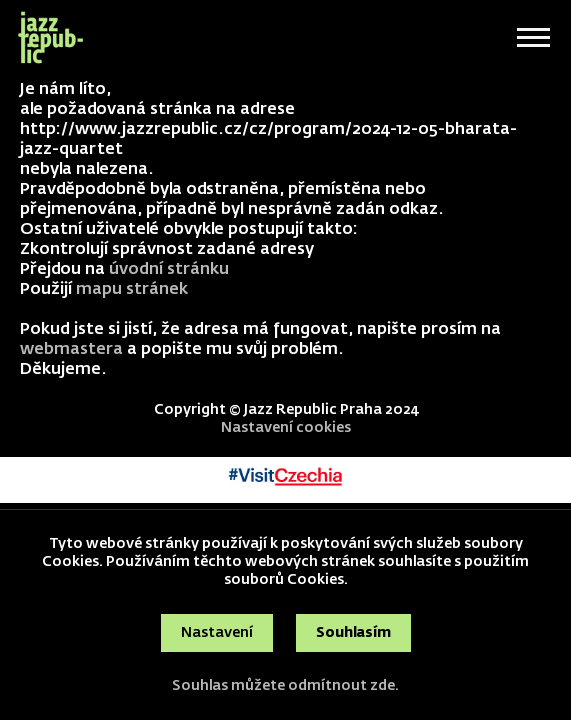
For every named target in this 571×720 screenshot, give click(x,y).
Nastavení (217, 633)
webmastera (71, 350)
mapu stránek (132, 290)
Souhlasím (353, 633)
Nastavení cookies (286, 428)
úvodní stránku (169, 270)
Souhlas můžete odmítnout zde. (285, 686)
